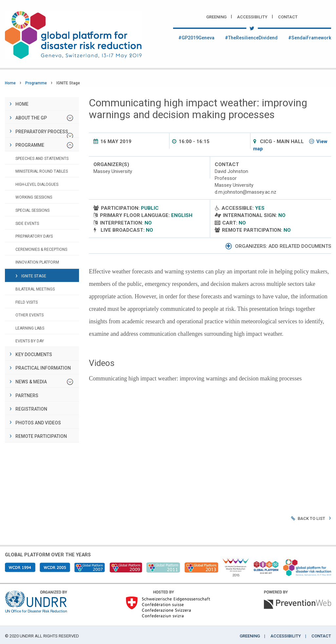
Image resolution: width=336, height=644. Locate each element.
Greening (216, 17)
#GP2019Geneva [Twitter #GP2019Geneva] (196, 38)
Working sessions (34, 197)
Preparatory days (34, 236)
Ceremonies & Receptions (41, 249)
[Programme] (70, 145)
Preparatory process (45, 133)
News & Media (45, 381)
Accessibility (252, 17)
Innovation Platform (37, 262)
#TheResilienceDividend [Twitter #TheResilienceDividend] (251, 38)
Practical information (43, 368)
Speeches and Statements (42, 159)
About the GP (45, 118)
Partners (27, 396)
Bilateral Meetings (35, 289)
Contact (288, 17)
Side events (27, 224)
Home (10, 83)
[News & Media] (70, 382)
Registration (31, 409)
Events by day (30, 341)
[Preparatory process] (70, 136)
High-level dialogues (37, 184)
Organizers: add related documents (283, 246)
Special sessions (32, 210)
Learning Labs (30, 328)
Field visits (27, 302)
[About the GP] (70, 118)
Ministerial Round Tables (42, 171)
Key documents (34, 354)
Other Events (30, 315)
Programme (36, 83)
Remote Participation (41, 436)
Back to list (308, 518)
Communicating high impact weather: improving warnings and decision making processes (198, 109)
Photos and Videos (38, 423)
